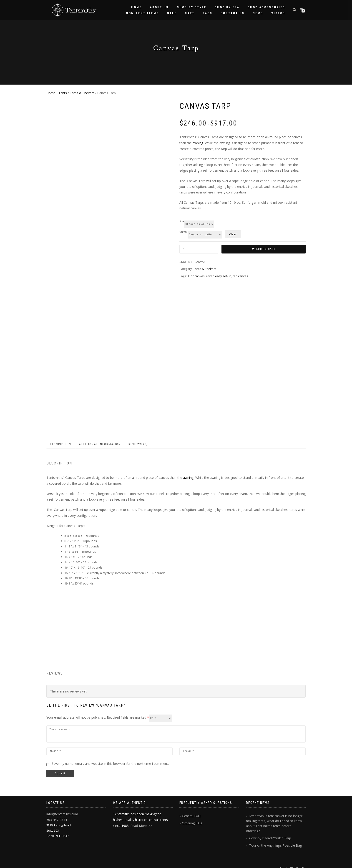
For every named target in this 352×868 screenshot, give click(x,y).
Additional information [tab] (100, 444)
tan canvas (240, 276)
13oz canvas (196, 276)
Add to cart (266, 249)
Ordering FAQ (191, 823)
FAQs (208, 13)
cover (210, 276)
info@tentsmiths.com (61, 813)
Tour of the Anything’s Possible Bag (273, 839)
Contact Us (233, 13)
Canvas (184, 232)
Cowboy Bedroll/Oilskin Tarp (269, 832)
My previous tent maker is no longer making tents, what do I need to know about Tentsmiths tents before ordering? (274, 820)
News (258, 13)
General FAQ (191, 815)
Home (136, 7)
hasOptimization (99, 863)
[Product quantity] (199, 249)
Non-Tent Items (142, 13)
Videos (278, 13)
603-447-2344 (55, 819)
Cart (190, 13)
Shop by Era (227, 7)
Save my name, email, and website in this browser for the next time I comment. (110, 763)
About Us (159, 7)
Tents (63, 93)
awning (198, 143)
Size (182, 221)
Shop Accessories (266, 7)
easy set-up (223, 276)
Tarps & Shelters (82, 93)
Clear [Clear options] (233, 234)
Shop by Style (192, 7)
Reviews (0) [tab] (138, 444)
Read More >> (141, 825)
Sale (172, 13)
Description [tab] (61, 444)
